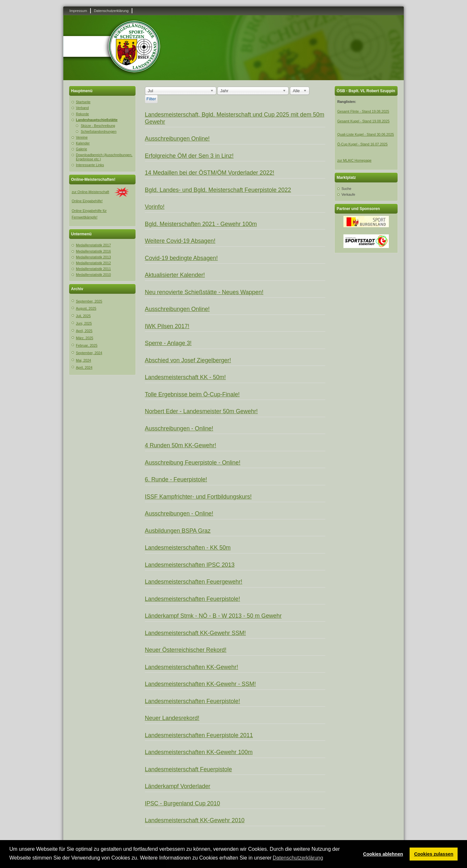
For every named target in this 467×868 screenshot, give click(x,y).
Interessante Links (90, 165)
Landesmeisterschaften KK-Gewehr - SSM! (200, 684)
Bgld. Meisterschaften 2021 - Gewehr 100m (201, 224)
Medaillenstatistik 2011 (93, 269)
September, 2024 (89, 353)
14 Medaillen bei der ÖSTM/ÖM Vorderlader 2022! (210, 173)
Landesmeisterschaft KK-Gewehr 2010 (195, 820)
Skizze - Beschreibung (98, 126)
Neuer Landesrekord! (172, 718)
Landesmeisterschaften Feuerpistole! (193, 599)
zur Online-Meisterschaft (90, 192)
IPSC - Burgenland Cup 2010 (183, 803)
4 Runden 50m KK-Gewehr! (181, 445)
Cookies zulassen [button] (434, 854)
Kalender (83, 143)
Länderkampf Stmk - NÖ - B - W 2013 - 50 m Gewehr (213, 616)
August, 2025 (86, 308)
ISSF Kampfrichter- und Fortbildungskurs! (198, 497)
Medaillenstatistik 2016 (93, 251)
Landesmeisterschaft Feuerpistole (189, 769)
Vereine (82, 137)
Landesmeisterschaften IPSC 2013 (190, 565)
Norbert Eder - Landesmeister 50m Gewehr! (201, 411)
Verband (82, 108)
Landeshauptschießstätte (97, 120)
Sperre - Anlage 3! (168, 343)
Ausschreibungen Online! (177, 139)
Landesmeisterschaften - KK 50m (188, 548)
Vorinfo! (155, 207)
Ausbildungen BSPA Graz (178, 531)
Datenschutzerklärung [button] (298, 858)
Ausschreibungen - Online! (179, 428)
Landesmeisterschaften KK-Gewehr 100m (199, 752)
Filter (151, 99)
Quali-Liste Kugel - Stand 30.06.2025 (366, 134)
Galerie (81, 149)
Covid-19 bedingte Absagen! (181, 258)
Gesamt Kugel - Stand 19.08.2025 (363, 121)
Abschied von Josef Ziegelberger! (188, 360)
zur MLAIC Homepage (354, 160)
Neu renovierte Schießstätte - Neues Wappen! (204, 292)
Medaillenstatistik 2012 (93, 263)
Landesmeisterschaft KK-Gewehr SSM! (196, 633)
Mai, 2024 (84, 360)
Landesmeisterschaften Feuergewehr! (194, 582)
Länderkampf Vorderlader (178, 786)
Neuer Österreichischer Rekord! (186, 650)
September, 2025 (89, 301)
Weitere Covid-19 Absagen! (180, 241)
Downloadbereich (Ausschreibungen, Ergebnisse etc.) (104, 157)
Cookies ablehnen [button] (383, 854)
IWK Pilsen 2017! (167, 326)
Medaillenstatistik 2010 (93, 275)
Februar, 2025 (87, 345)
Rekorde (82, 114)
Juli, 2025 (83, 316)
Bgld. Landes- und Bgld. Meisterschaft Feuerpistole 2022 (218, 190)
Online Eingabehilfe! (87, 201)
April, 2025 (84, 331)
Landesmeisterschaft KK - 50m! (186, 377)
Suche (346, 189)
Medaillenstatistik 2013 (93, 257)
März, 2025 (84, 338)
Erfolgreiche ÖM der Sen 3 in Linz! (189, 156)
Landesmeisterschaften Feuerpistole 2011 (199, 735)
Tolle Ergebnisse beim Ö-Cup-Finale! (192, 394)
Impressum (78, 11)
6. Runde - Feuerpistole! (176, 479)
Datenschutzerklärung (111, 11)
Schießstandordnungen (99, 131)
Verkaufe (348, 194)
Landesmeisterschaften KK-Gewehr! (192, 667)
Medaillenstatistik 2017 (93, 245)
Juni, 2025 (84, 323)
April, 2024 (84, 367)
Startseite (83, 102)
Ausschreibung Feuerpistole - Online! (193, 463)
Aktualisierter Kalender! (175, 275)
